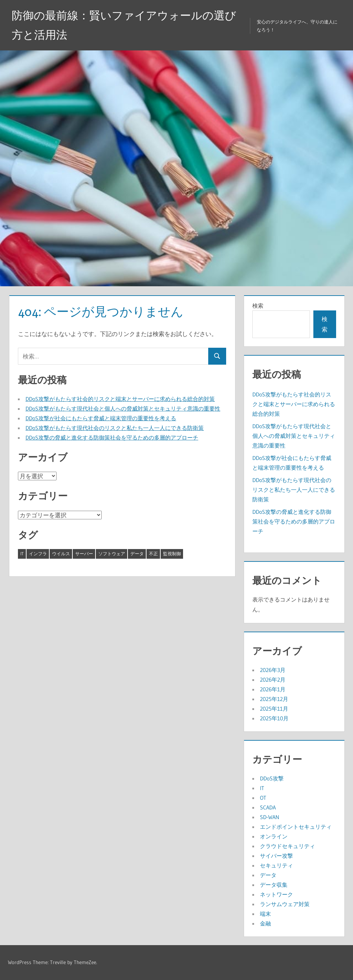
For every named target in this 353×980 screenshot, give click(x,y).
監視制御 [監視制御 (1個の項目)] (172, 554)
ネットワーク (276, 894)
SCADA (268, 807)
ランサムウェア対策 (285, 904)
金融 (265, 923)
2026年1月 (273, 689)
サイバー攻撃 (276, 856)
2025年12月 (274, 699)
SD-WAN (270, 817)
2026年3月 (273, 670)
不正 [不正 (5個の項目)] (153, 554)
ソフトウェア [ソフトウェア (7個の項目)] (112, 554)
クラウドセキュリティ (288, 846)
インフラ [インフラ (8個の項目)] (38, 554)
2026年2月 (273, 680)
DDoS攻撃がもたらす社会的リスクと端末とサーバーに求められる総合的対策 (120, 399)
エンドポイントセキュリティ (296, 827)
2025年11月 (274, 709)
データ (268, 875)
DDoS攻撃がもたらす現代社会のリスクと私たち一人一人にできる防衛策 (115, 428)
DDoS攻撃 (272, 778)
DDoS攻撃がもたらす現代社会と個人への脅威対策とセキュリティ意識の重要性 (123, 409)
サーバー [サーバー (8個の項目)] (84, 554)
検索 (258, 306)
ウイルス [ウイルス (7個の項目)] (61, 554)
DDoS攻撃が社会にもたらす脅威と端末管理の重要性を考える (101, 418)
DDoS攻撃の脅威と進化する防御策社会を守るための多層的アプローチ (112, 438)
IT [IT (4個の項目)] (22, 554)
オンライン (274, 836)
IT (262, 788)
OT (263, 798)
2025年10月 (274, 718)
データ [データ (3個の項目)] (137, 554)
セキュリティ (276, 865)
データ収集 (274, 885)
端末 (265, 914)
